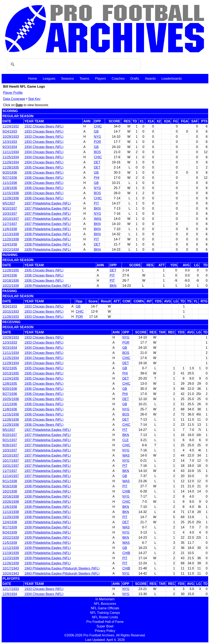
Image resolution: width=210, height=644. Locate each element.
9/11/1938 (10, 481)
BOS (97, 152)
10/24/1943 (11, 573)
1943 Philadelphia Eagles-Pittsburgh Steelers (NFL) (62, 568)
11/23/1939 (11, 558)
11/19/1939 (11, 553)
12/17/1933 (11, 589)
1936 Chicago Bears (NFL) (44, 173)
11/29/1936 (11, 198)
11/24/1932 (11, 126)
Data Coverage (14, 99)
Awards (150, 79)
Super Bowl (105, 626)
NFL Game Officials (105, 608)
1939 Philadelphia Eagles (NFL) (48, 250)
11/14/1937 (11, 476)
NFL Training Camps (105, 613)
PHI (97, 178)
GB (96, 131)
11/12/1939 (11, 548)
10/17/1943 (11, 568)
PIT (96, 203)
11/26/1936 (11, 420)
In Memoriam (105, 599)
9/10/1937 (10, 208)
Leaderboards (172, 79)
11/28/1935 (11, 167)
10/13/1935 (11, 373)
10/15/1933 (11, 312)
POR (98, 142)
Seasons (67, 79)
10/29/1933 (11, 137)
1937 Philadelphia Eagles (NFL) (48, 203)
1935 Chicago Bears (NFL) (44, 167)
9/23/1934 (10, 147)
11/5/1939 (10, 543)
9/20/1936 (10, 173)
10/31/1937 (11, 466)
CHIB (126, 491)
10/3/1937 (10, 214)
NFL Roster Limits (105, 617)
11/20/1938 (11, 239)
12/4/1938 (10, 244)
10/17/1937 (11, 461)
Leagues (49, 79)
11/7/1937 (10, 224)
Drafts (135, 79)
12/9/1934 (10, 594)
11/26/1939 (11, 563)
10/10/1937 (11, 219)
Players (100, 79)
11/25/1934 (11, 157)
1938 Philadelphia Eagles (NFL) (48, 229)
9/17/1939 (10, 527)
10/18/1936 (11, 281)
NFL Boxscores (105, 604)
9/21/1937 (10, 440)
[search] (73, 64)
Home (33, 79)
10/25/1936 (11, 399)
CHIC (98, 126)
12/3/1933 (10, 142)
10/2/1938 (10, 491)
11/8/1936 (10, 188)
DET (97, 162)
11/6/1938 (10, 229)
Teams (84, 79)
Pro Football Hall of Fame (105, 622)
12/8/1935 (10, 384)
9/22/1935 (10, 368)
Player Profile (13, 93)
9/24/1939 (10, 532)
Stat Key (34, 99)
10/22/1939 (11, 250)
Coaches (118, 79)
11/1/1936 (10, 183)
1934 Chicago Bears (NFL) (44, 147)
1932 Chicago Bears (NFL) (44, 126)
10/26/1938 (11, 502)
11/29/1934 (11, 162)
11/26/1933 (11, 317)
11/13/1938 (11, 234)
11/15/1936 (11, 193)
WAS (98, 219)
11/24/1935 (11, 378)
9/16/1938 (10, 486)
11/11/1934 (11, 152)
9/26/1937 (10, 445)
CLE (125, 440)
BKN (97, 208)
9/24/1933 (10, 131)
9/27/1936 (10, 178)
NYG (98, 137)
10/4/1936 (10, 275)
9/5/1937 (9, 203)
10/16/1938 (11, 496)
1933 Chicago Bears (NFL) (44, 131)
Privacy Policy (105, 631)
